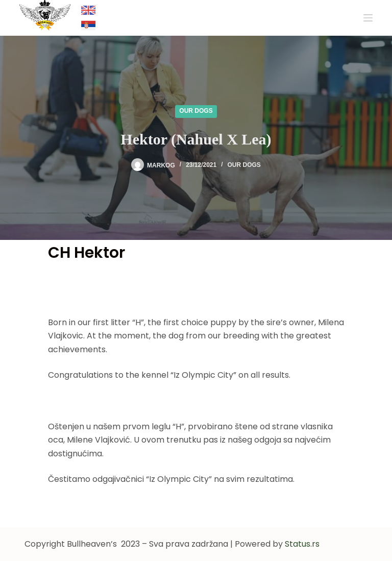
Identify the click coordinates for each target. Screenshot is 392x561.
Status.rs (302, 544)
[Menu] (368, 18)
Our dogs (196, 111)
